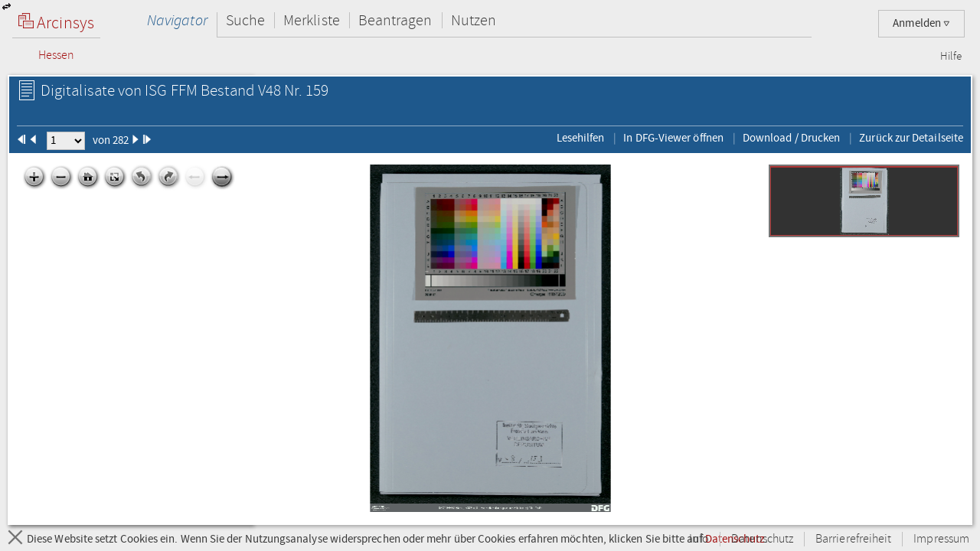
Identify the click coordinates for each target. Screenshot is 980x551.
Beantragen (395, 20)
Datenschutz (762, 539)
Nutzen (474, 20)
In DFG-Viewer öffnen (673, 138)
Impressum (941, 539)
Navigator (177, 20)
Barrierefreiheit (853, 539)
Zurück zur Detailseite (911, 138)
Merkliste (312, 20)
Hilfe (951, 57)
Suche (245, 20)
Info (699, 539)
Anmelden (921, 23)
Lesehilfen (581, 138)
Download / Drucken (791, 138)
